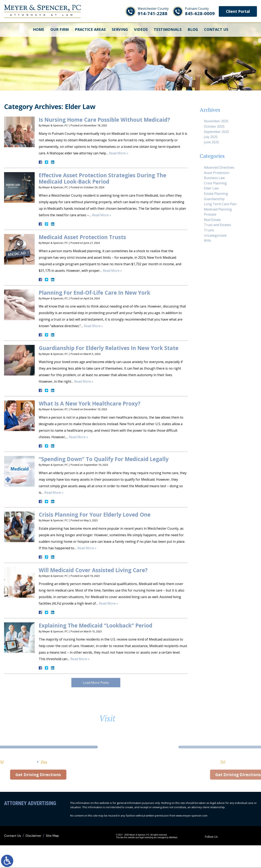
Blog (193, 30)
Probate (210, 214)
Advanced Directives (219, 167)
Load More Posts (96, 683)
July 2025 (211, 137)
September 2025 (216, 132)
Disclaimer (33, 836)
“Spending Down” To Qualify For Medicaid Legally (104, 459)
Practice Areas (90, 30)
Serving (120, 30)
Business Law (214, 178)
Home (39, 30)
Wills (207, 241)
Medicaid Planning (218, 209)
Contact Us (216, 30)
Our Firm (60, 30)
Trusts (209, 230)
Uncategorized (215, 235)
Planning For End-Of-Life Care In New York (95, 293)
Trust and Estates (217, 225)
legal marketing (146, 838)
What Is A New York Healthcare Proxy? (90, 403)
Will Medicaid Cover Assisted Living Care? (93, 570)
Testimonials (168, 30)
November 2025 (216, 121)
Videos (141, 30)
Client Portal (237, 11)
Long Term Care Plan (220, 204)
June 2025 (211, 142)
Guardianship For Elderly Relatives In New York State (109, 348)
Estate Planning (216, 194)
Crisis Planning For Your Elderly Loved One (95, 515)
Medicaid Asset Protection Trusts (82, 237)
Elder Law (211, 188)
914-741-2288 (150, 11)
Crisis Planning (215, 183)
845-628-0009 (197, 11)
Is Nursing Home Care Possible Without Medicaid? (104, 120)
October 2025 (214, 126)
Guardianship (214, 199)
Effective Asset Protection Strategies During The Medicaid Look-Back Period (102, 178)
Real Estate (212, 220)
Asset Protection (217, 173)
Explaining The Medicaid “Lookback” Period (96, 625)
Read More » (119, 153)
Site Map (53, 836)
